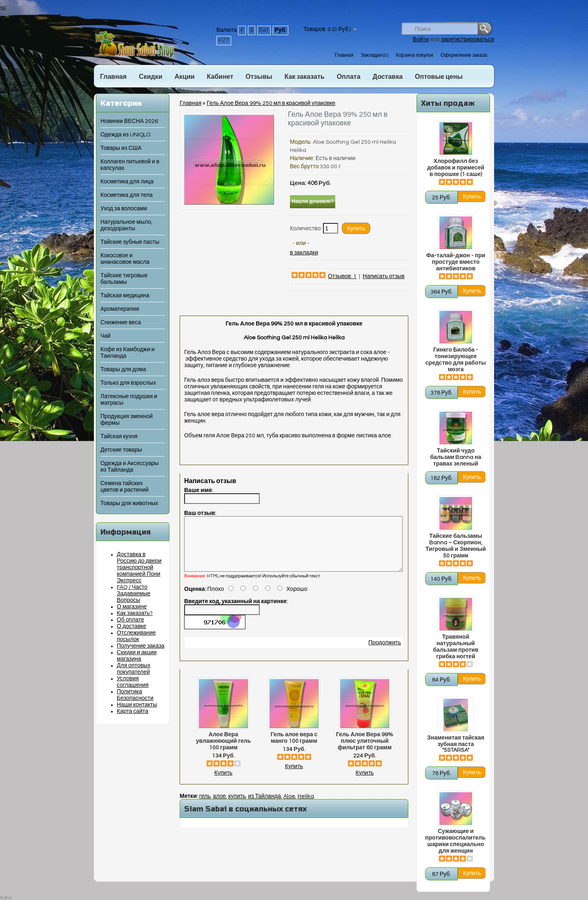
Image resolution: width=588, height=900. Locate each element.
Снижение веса (121, 323)
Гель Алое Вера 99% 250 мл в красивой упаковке (271, 103)
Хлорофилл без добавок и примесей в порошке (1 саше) (456, 168)
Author (6, 898)
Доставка (388, 77)
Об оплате (130, 620)
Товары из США (121, 148)
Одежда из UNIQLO (125, 135)
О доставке (131, 626)
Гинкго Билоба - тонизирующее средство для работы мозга (456, 360)
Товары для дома (123, 370)
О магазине (132, 607)
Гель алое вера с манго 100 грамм (294, 748)
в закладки (304, 253)
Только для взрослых (128, 383)
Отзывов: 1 (342, 276)
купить (237, 806)
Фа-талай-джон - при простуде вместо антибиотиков (456, 262)
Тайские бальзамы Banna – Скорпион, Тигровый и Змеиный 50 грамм (456, 546)
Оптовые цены (439, 77)
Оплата (349, 77)
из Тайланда (264, 806)
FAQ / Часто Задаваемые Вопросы (134, 594)
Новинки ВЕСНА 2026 (129, 121)
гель (205, 806)
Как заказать (305, 77)
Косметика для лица (127, 182)
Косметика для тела (127, 195)
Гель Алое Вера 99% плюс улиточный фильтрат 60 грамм (365, 751)
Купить (223, 783)
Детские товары (121, 450)
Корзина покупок (414, 55)
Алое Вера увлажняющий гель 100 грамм (224, 751)
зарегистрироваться (468, 40)
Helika (306, 806)
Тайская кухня (119, 437)
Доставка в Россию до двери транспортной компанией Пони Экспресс (139, 568)
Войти (421, 40)
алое (219, 806)
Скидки (150, 77)
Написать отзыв (383, 276)
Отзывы (259, 77)
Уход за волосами (124, 209)
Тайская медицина (125, 296)
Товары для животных (129, 503)
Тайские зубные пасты (130, 242)
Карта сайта (133, 711)
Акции (184, 77)
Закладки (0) (374, 55)
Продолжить (385, 653)
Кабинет (220, 77)
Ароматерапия (120, 309)
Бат (264, 30)
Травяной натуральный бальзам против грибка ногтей (455, 647)
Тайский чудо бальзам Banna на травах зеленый (455, 457)
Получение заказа (141, 646)
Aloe (289, 806)
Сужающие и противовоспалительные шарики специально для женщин (456, 841)
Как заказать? (135, 613)
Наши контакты (137, 705)
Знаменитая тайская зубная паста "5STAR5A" (456, 744)
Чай (106, 336)
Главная (344, 55)
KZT (224, 40)
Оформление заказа (464, 55)
